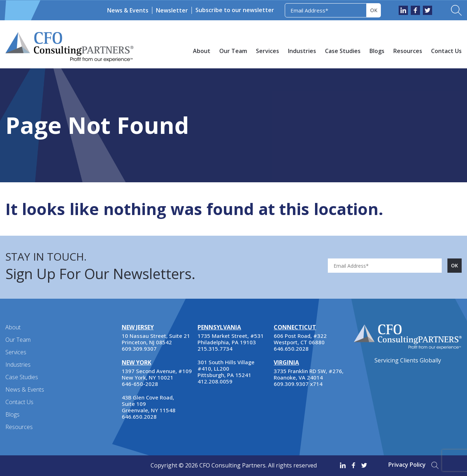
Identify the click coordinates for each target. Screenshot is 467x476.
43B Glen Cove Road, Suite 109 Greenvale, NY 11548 (149, 404)
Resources (408, 51)
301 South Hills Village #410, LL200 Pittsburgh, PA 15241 (226, 368)
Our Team (233, 51)
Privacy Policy (407, 465)
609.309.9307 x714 (298, 384)
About (202, 51)
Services (267, 51)
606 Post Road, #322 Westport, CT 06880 (300, 339)
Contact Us (446, 51)
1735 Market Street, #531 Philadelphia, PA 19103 (231, 339)
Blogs (377, 51)
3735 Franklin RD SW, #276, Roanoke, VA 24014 (309, 374)
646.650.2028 (139, 417)
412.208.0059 (215, 381)
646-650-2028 (140, 384)
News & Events (128, 10)
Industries (302, 51)
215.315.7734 (215, 349)
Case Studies (343, 51)
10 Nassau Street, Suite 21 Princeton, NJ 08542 (156, 339)
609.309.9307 (139, 349)
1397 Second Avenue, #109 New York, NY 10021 (157, 374)
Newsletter (172, 10)
